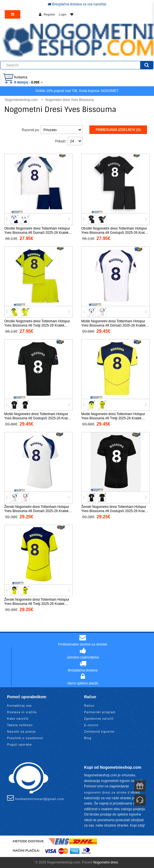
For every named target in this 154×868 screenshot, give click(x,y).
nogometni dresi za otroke (105, 792)
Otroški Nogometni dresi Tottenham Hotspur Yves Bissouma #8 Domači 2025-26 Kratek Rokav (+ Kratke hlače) (37, 233)
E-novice (91, 725)
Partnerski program (100, 712)
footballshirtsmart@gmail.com (36, 798)
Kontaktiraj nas (19, 706)
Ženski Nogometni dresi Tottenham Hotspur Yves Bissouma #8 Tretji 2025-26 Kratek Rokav (37, 604)
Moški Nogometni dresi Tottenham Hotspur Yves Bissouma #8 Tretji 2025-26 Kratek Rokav (113, 418)
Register (49, 14)
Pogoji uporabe (19, 744)
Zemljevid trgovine (99, 732)
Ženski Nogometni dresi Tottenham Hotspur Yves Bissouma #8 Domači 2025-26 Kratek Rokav (37, 511)
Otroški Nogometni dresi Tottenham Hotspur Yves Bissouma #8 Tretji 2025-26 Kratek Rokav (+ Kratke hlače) (37, 325)
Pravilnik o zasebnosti (25, 738)
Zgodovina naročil (99, 719)
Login (63, 14)
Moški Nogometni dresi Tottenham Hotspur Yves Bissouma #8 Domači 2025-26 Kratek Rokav (113, 325)
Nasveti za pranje (21, 732)
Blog (88, 738)
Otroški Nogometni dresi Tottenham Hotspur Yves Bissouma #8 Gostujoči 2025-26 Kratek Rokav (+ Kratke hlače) (115, 233)
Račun (89, 706)
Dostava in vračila (22, 712)
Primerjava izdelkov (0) (118, 130)
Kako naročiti (18, 719)
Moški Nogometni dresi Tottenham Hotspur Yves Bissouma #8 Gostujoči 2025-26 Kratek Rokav (38, 418)
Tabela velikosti (20, 725)
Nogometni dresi (105, 862)
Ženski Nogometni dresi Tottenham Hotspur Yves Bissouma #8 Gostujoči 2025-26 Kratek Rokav (115, 511)
